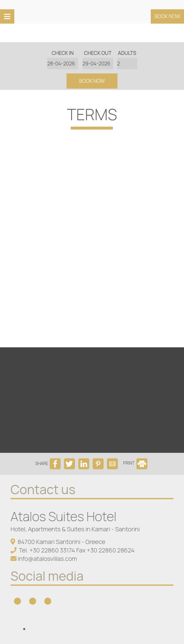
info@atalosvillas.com (47, 559)
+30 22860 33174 (52, 550)
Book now (167, 16)
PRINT (136, 463)
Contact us (43, 489)
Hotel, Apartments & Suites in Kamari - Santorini (75, 529)
